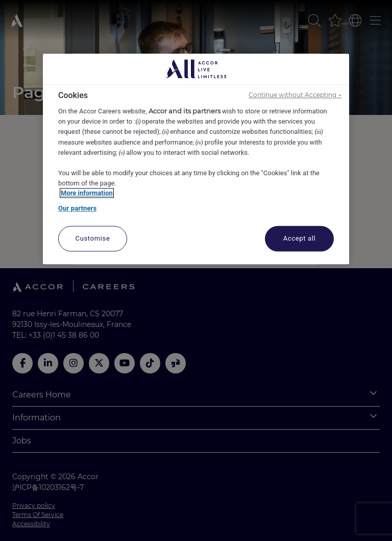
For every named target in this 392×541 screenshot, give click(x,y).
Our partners (77, 208)
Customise (93, 239)
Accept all (300, 239)
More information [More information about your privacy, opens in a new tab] (87, 193)
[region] (196, 159)
